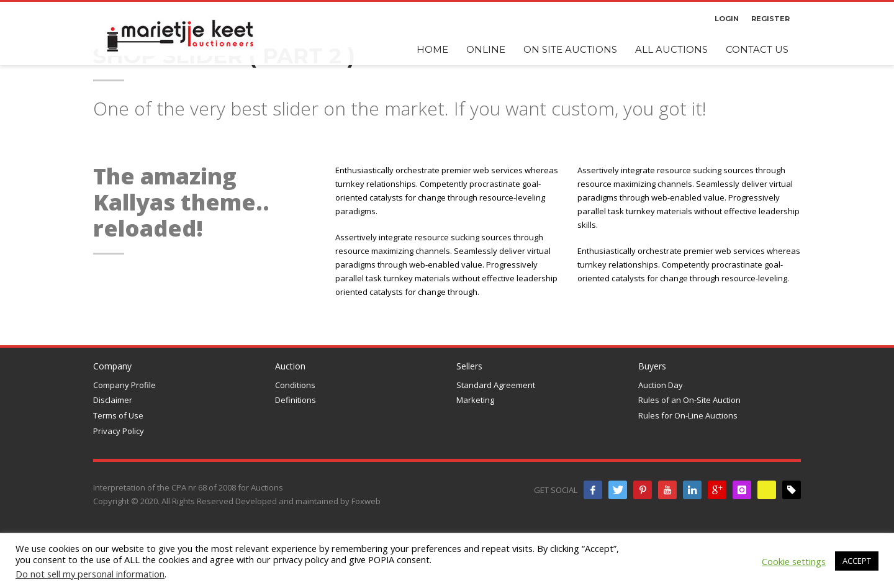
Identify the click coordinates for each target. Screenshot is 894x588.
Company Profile (124, 385)
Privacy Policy (119, 431)
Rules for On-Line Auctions (688, 415)
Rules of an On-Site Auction (689, 400)
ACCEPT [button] (857, 561)
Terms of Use (118, 415)
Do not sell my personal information (90, 574)
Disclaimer (113, 400)
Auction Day (661, 385)
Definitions (296, 400)
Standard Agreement (496, 385)
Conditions (295, 385)
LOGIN (727, 19)
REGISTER (770, 19)
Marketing (475, 400)
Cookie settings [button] (794, 561)
